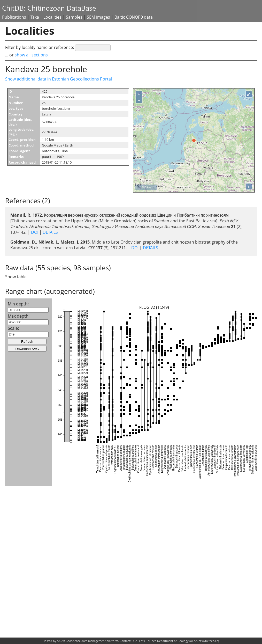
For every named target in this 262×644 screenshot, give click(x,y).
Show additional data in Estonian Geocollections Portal (59, 79)
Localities (52, 17)
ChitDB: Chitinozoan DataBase (49, 8)
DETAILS (50, 232)
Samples (74, 17)
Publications (14, 17)
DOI (35, 232)
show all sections (31, 55)
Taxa (35, 17)
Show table (16, 277)
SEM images (98, 17)
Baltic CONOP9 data (134, 17)
